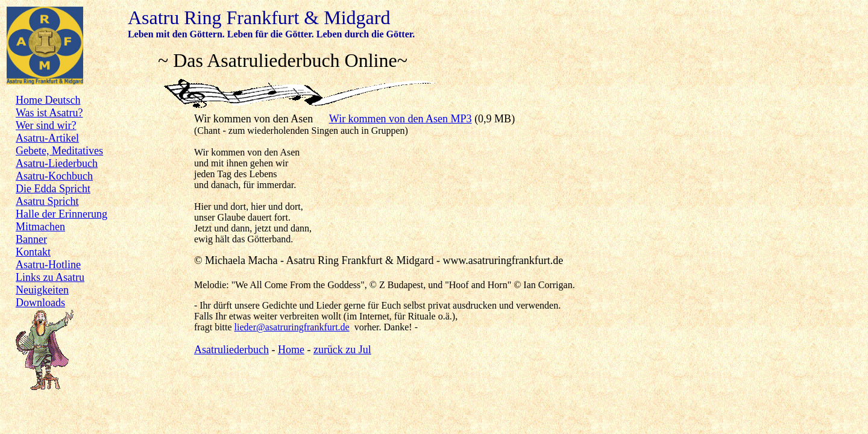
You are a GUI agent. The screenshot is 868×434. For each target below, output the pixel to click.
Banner (31, 239)
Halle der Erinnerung (61, 214)
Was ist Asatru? (49, 113)
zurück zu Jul (342, 350)
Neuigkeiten (42, 290)
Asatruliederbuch (231, 350)
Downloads (40, 303)
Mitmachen (40, 227)
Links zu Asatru (50, 277)
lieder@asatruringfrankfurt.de (292, 327)
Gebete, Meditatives (59, 151)
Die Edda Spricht (53, 189)
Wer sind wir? (46, 125)
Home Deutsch (48, 100)
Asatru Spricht (47, 201)
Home (291, 350)
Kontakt (33, 252)
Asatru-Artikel (47, 138)
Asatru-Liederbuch (57, 163)
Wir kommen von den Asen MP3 (401, 119)
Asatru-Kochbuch (54, 176)
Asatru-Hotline (48, 265)
